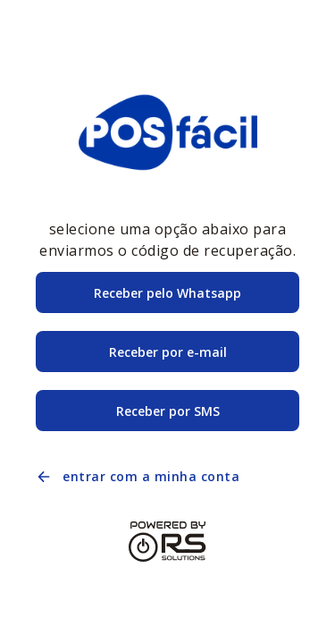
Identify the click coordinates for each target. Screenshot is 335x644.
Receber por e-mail (168, 352)
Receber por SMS (168, 411)
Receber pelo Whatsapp (167, 293)
